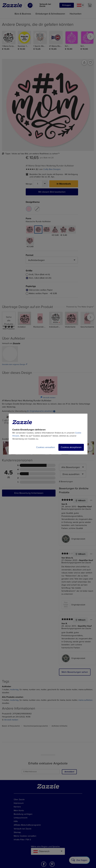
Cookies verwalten (46, 447)
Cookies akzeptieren (71, 447)
